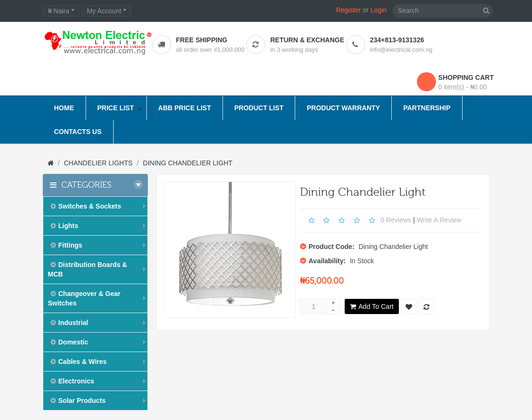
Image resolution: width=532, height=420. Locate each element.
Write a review (439, 220)
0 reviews (396, 220)
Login (378, 10)
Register (348, 10)
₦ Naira (61, 11)
